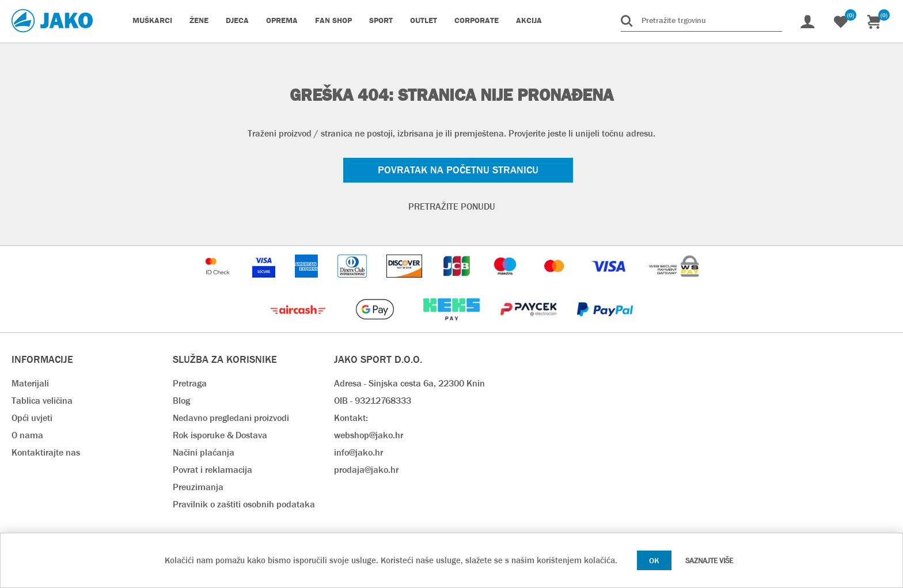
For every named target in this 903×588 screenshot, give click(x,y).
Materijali (30, 383)
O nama (27, 435)
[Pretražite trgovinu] (701, 20)
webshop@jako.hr (369, 435)
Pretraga (190, 383)
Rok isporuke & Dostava (220, 435)
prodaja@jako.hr (366, 470)
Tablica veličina (42, 401)
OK (654, 560)
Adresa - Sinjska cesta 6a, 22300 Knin (409, 383)
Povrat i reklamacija (213, 470)
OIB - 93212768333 (373, 401)
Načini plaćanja (204, 452)
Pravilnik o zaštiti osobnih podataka (244, 504)
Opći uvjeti (32, 418)
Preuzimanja (198, 487)
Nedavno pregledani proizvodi (231, 418)
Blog (181, 401)
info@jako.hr (358, 452)
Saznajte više (709, 561)
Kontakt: (351, 418)
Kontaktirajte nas (46, 452)
